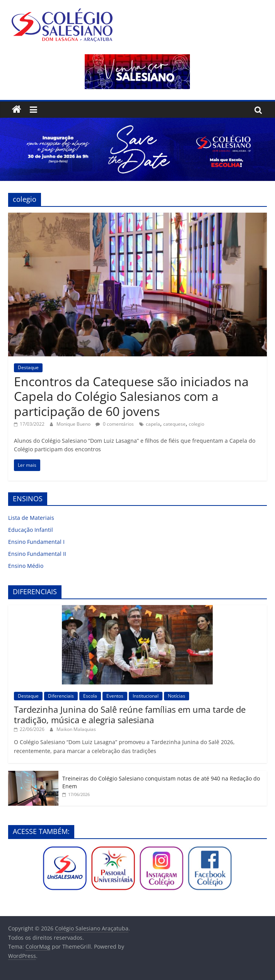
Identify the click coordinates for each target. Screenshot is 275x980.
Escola (90, 696)
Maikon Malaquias (76, 729)
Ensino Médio (26, 566)
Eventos (115, 696)
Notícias (177, 696)
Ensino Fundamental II (37, 554)
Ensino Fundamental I (36, 542)
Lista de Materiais (31, 518)
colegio (196, 424)
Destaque (28, 367)
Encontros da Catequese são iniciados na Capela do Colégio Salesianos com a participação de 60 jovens (131, 396)
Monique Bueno (74, 424)
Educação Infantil (31, 530)
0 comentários (115, 424)
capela (153, 424)
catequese (174, 424)
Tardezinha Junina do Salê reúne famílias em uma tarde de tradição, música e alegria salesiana (130, 714)
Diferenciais (61, 696)
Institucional (146, 696)
